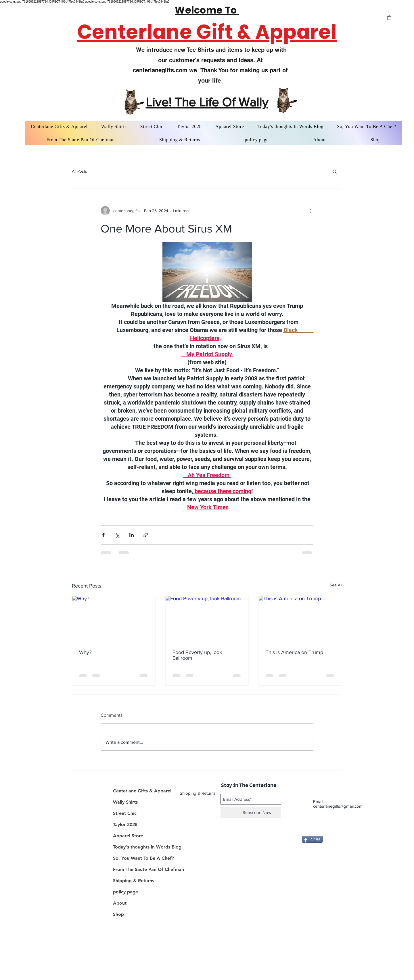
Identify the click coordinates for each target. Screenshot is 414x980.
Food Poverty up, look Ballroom (197, 655)
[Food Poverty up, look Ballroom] (207, 619)
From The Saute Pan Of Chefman (144, 869)
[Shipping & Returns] (198, 793)
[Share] (312, 839)
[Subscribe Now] (257, 812)
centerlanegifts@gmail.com (338, 806)
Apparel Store (128, 836)
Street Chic (125, 813)
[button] (389, 17)
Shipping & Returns (134, 881)
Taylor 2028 (125, 824)
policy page (125, 892)
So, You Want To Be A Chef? (143, 858)
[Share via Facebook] (103, 535)
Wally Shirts (125, 802)
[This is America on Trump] (300, 619)
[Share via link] (146, 535)
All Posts (79, 171)
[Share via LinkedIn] (132, 535)
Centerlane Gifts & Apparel (142, 791)
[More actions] (310, 211)
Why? (85, 652)
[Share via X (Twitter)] (117, 535)
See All (336, 585)
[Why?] (114, 619)
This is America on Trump (294, 652)
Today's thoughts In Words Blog (144, 847)
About (120, 903)
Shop (118, 914)
